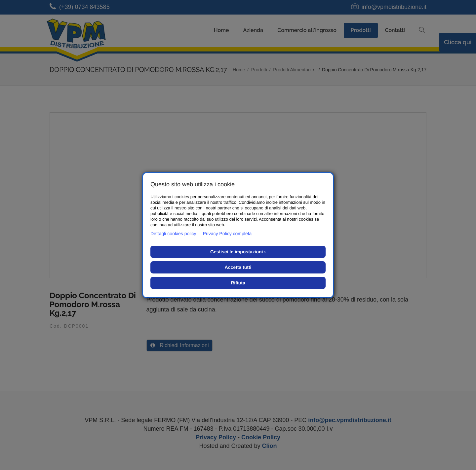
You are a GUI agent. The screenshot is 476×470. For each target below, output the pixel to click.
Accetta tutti (238, 267)
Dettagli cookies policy (173, 234)
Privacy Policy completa (227, 234)
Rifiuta (238, 283)
